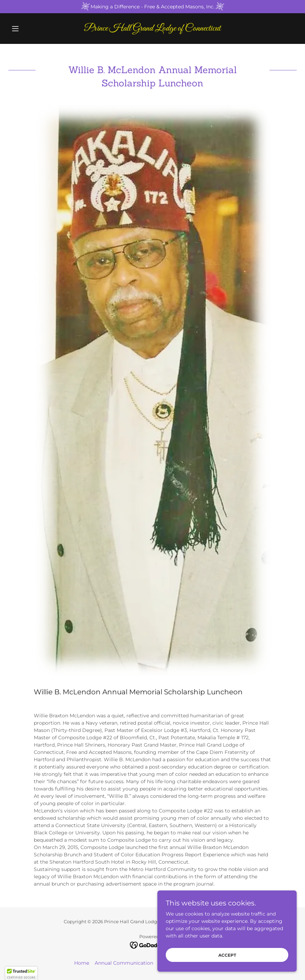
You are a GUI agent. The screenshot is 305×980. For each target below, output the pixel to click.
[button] (30, 29)
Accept (227, 960)
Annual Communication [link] (124, 963)
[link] (152, 29)
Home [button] (82, 963)
